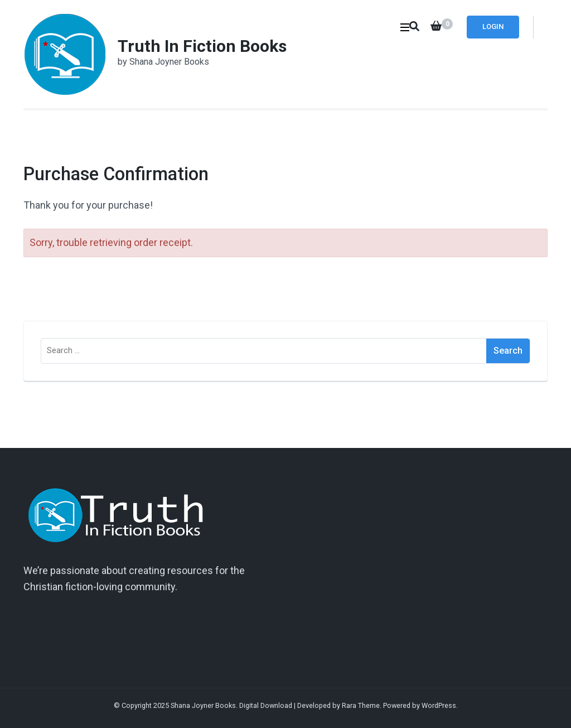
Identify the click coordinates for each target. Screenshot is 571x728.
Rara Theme (361, 705)
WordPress (439, 705)
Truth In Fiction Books (202, 46)
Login (493, 26)
